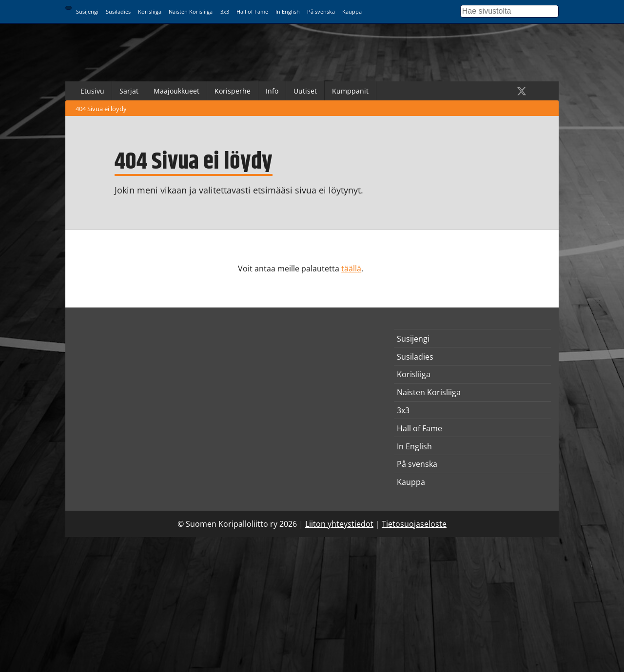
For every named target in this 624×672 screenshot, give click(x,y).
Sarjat (129, 91)
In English (288, 11)
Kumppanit (350, 91)
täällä (351, 269)
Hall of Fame (252, 11)
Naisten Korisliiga (191, 11)
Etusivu (92, 91)
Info (272, 91)
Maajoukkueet (176, 91)
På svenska (321, 11)
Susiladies (118, 11)
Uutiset (305, 91)
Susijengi (87, 11)
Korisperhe (233, 91)
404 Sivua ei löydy (101, 109)
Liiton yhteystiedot (339, 524)
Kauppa (352, 11)
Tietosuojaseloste (414, 524)
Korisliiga (150, 11)
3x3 (225, 11)
